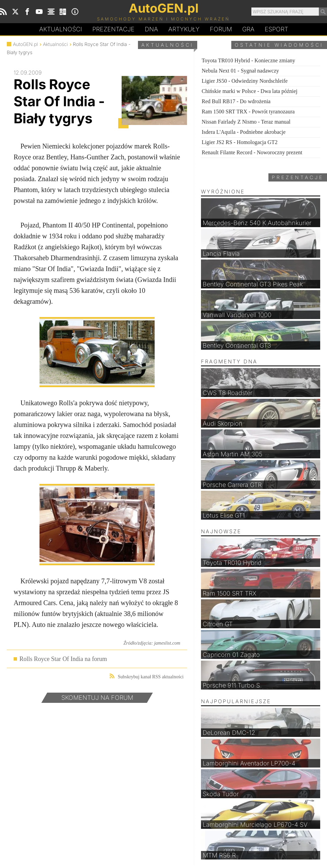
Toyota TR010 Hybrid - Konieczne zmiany (248, 60)
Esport (276, 29)
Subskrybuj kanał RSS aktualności (147, 676)
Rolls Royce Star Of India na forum (63, 659)
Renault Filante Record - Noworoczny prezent (252, 152)
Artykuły (184, 29)
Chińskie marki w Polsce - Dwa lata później (250, 91)
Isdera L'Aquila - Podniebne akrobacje (244, 132)
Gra (248, 29)
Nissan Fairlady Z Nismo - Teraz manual (246, 122)
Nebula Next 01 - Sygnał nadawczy (240, 71)
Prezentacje (113, 29)
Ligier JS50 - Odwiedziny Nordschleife (245, 81)
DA (151, 29)
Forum (221, 29)
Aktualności (61, 29)
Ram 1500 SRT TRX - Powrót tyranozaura (248, 112)
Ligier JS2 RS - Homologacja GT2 (240, 142)
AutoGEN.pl (25, 44)
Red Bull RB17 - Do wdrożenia (236, 101)
